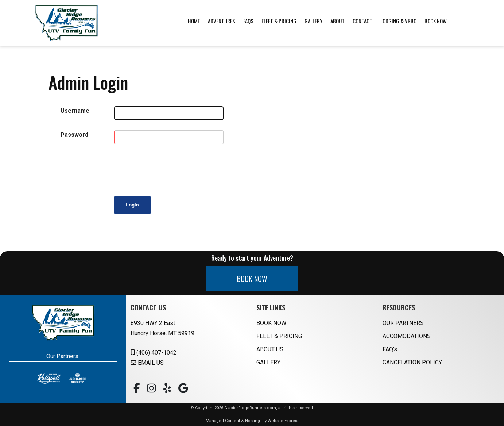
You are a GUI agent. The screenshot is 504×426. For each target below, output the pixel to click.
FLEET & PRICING (279, 336)
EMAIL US (147, 363)
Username (75, 111)
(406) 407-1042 (154, 353)
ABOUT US (270, 349)
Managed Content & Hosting (233, 421)
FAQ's (390, 349)
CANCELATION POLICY (412, 362)
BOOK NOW (252, 279)
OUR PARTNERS (403, 323)
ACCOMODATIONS (407, 336)
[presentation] (170, 169)
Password (74, 135)
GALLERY (268, 362)
